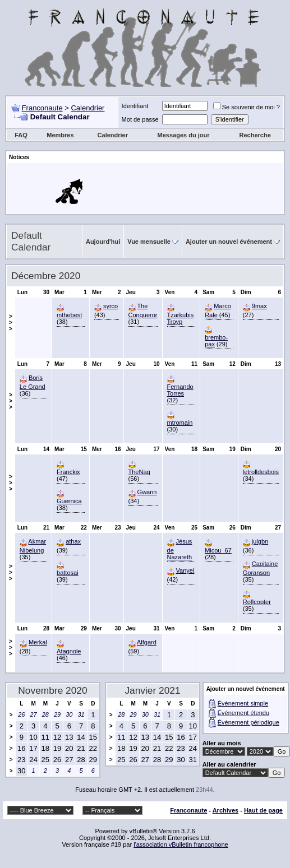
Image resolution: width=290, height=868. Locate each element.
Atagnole (69, 651)
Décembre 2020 (46, 276)
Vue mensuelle (149, 242)
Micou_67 (218, 550)
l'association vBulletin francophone (181, 844)
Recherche (255, 135)
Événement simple (243, 703)
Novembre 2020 (52, 690)
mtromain (180, 423)
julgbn (260, 541)
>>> (11, 322)
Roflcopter (257, 602)
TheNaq (139, 472)
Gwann (147, 492)
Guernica (69, 501)
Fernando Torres (180, 390)
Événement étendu (243, 713)
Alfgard (147, 642)
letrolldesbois (261, 472)
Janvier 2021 (152, 690)
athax (73, 541)
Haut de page (263, 810)
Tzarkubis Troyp (181, 318)
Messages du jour (184, 135)
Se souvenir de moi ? (247, 107)
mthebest (69, 315)
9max (259, 306)
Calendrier (88, 108)
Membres (60, 135)
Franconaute (42, 108)
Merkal (38, 642)
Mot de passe (140, 119)
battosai (68, 573)
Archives (225, 810)
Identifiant (135, 106)
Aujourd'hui (103, 242)
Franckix (68, 472)
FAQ (21, 135)
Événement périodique (248, 722)
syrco (111, 306)
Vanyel (185, 570)
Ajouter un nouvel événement (229, 242)
